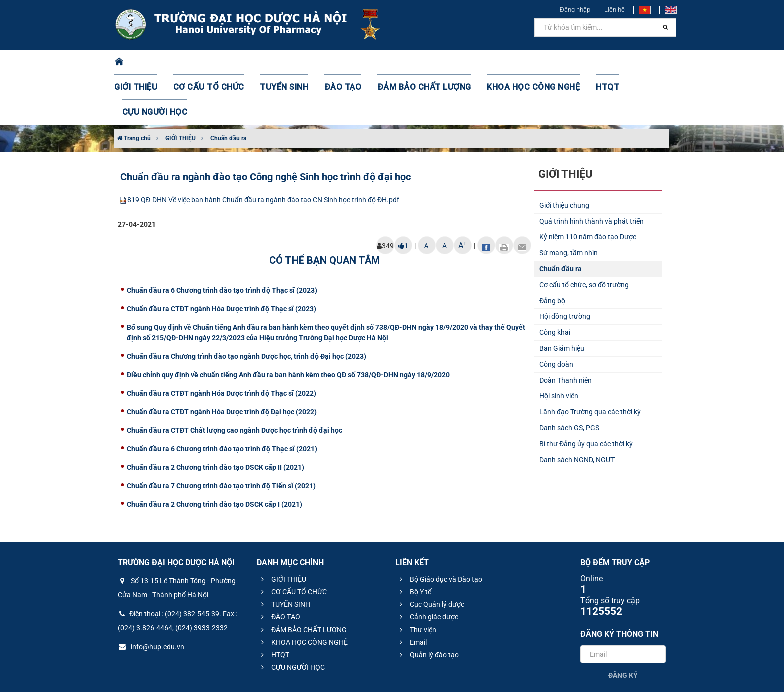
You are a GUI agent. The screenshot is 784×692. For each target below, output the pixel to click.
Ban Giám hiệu (562, 298)
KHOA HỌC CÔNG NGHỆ (504, 62)
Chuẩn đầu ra (228, 88)
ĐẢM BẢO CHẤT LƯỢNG (408, 62)
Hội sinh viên (559, 346)
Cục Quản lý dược (431, 554)
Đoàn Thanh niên (566, 330)
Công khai (555, 282)
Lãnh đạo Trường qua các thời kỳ (590, 362)
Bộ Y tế (414, 542)
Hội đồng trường (565, 266)
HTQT (571, 62)
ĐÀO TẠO (335, 62)
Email (412, 592)
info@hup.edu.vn (151, 597)
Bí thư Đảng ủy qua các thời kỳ (586, 394)
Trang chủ (134, 88)
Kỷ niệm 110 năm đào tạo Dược (588, 187)
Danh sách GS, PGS (569, 378)
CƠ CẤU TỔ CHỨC (215, 62)
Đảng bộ (552, 251)
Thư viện (417, 580)
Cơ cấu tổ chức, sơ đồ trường (584, 235)
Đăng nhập (575, 10)
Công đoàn (556, 314)
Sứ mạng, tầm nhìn (569, 203)
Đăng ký (623, 625)
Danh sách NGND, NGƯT (577, 410)
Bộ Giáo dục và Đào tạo (440, 529)
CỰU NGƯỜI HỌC (627, 62)
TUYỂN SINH (282, 62)
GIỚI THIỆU (149, 62)
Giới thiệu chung (564, 155)
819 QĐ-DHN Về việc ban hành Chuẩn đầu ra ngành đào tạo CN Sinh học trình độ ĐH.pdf (259, 150)
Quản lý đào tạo (428, 605)
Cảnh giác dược (428, 567)
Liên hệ (615, 10)
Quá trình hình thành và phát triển (592, 171)
